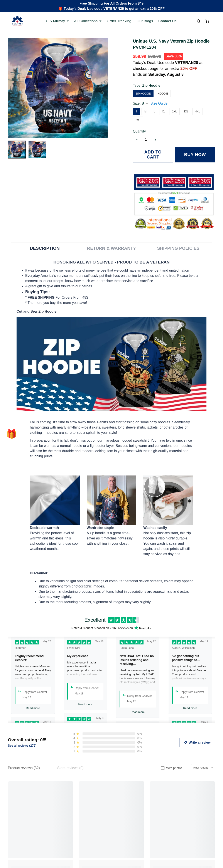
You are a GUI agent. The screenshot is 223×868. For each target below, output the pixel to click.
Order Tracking (119, 21)
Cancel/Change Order (78, 823)
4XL (198, 112)
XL (164, 112)
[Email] (182, 830)
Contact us (70, 801)
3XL (186, 112)
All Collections (88, 21)
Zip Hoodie (151, 85)
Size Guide (159, 103)
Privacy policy (126, 793)
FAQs (66, 808)
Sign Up (205, 830)
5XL (138, 120)
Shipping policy (127, 808)
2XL (174, 112)
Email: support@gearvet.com (30, 825)
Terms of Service (128, 801)
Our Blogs (145, 21)
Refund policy (126, 815)
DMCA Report (165, 848)
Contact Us (167, 21)
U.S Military (57, 21)
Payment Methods (75, 815)
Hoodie (163, 94)
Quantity (139, 131)
